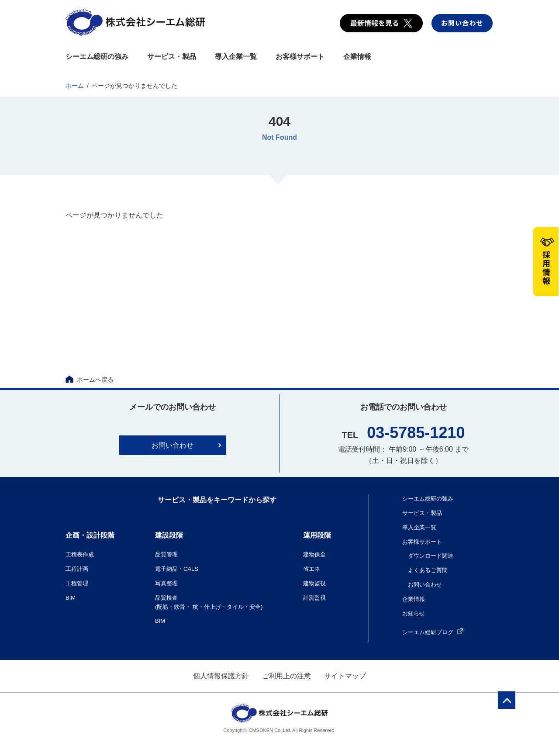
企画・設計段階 (90, 535)
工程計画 (77, 569)
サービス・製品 (172, 57)
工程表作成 (80, 554)
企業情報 (357, 57)
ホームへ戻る (90, 380)
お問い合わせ (173, 445)
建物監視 (314, 583)
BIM (71, 598)
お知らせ (414, 613)
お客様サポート (300, 57)
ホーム (75, 86)
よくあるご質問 (428, 570)
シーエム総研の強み (97, 57)
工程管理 (77, 583)
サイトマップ (345, 676)
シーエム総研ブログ (433, 632)
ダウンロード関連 (431, 556)
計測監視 (314, 598)
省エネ (312, 569)
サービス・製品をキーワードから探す (217, 500)
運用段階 (317, 535)
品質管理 (166, 554)
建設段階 (169, 535)
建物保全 (314, 554)
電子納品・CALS (177, 569)
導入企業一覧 (236, 57)
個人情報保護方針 (221, 676)
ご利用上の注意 (286, 676)
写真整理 (166, 583)
